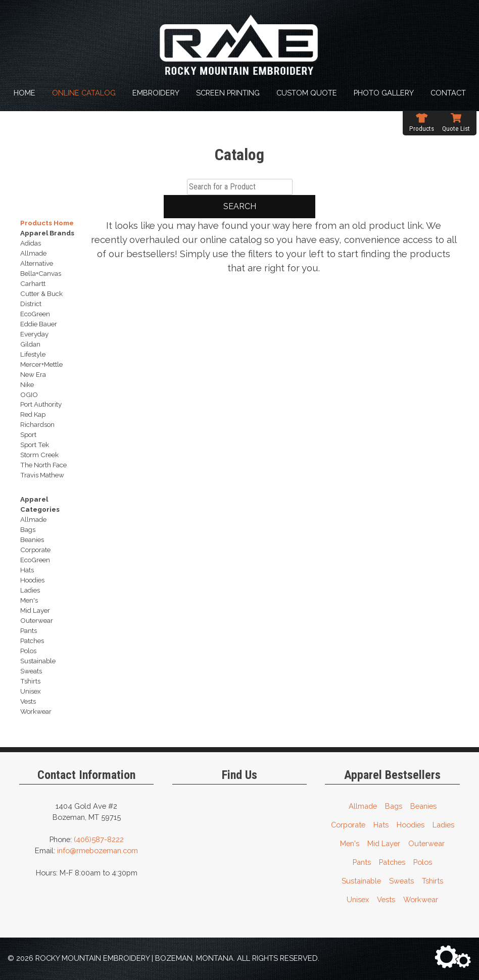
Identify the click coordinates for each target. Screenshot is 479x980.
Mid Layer (384, 843)
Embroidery (156, 93)
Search (240, 206)
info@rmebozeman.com (98, 850)
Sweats (401, 881)
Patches (392, 862)
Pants (362, 862)
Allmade (363, 806)
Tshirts (433, 881)
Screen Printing (228, 93)
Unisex (358, 899)
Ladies (443, 825)
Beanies (423, 806)
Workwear (421, 899)
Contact (448, 93)
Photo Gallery (384, 93)
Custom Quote (307, 93)
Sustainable (361, 881)
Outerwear (426, 843)
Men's (350, 843)
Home (25, 93)
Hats (381, 825)
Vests (386, 899)
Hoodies (411, 825)
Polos (423, 862)
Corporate (348, 825)
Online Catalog (84, 93)
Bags (394, 806)
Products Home (47, 223)
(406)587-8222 (99, 839)
